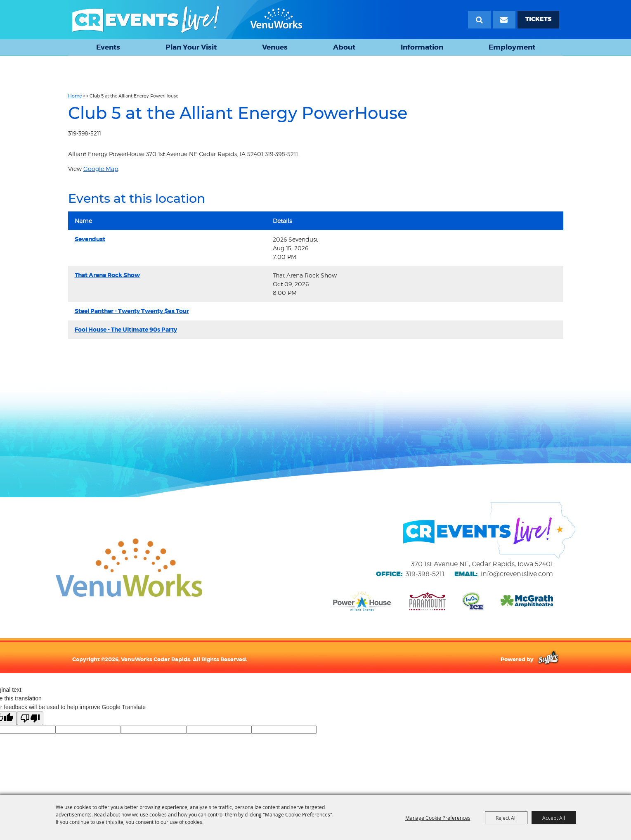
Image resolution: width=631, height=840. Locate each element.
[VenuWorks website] (129, 567)
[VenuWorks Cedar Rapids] (187, 20)
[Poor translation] (30, 718)
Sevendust (90, 239)
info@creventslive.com (517, 574)
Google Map (101, 169)
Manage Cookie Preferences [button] (438, 818)
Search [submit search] (479, 20)
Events (108, 47)
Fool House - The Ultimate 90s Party (126, 330)
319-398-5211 (425, 574)
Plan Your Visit (191, 47)
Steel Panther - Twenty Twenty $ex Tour (132, 311)
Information (422, 47)
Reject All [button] (506, 818)
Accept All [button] (554, 818)
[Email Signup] (504, 20)
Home (75, 96)
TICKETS (538, 19)
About (344, 47)
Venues (275, 47)
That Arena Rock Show (107, 275)
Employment (512, 47)
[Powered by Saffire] (548, 659)
